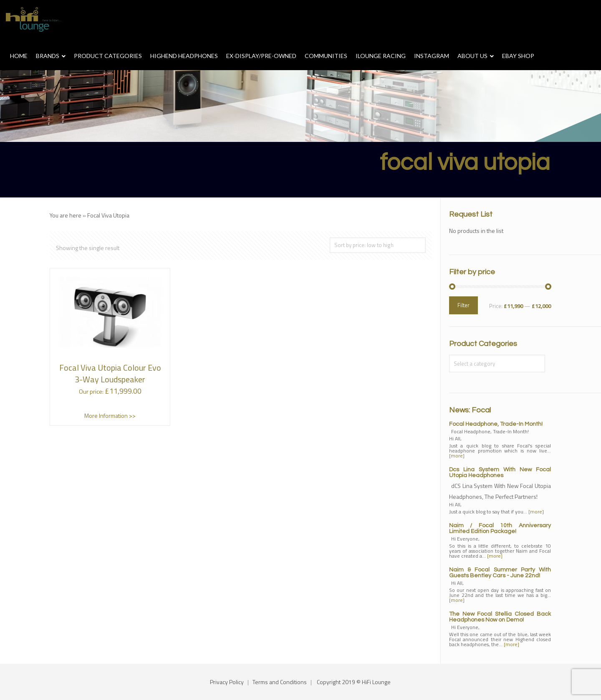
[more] (457, 456)
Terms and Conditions (280, 682)
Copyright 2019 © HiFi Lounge (354, 682)
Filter (463, 305)
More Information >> (110, 416)
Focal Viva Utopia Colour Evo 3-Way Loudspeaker (110, 373)
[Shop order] (378, 245)
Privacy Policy (227, 682)
